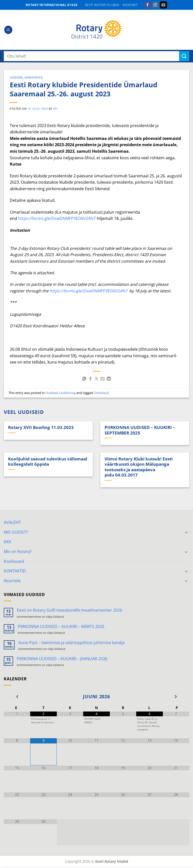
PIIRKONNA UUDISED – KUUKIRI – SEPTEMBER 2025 (140, 430)
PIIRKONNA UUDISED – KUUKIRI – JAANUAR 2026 (62, 659)
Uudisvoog (34, 77)
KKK (8, 542)
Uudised (16, 77)
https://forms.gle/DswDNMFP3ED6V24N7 (57, 218)
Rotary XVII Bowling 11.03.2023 (41, 427)
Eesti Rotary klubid (102, 5)
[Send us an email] (163, 5)
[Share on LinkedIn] (109, 379)
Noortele (12, 581)
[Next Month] (176, 697)
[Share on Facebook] (90, 379)
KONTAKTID (15, 571)
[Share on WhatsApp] (84, 379)
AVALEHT (12, 522)
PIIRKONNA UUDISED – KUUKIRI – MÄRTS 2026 (61, 627)
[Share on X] (96, 379)
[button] (8, 30)
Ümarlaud (101, 393)
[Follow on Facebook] (147, 5)
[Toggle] (186, 532)
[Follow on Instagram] (155, 5)
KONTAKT (130, 5)
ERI (56, 109)
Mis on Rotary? (18, 551)
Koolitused (14, 561)
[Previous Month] (17, 697)
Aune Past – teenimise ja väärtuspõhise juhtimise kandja (71, 643)
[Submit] (184, 56)
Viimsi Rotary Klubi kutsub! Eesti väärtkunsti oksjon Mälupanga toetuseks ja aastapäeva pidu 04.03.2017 (139, 467)
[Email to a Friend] (103, 379)
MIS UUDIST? (16, 532)
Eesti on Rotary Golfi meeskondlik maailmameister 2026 (69, 610)
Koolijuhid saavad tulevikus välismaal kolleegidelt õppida (48, 462)
